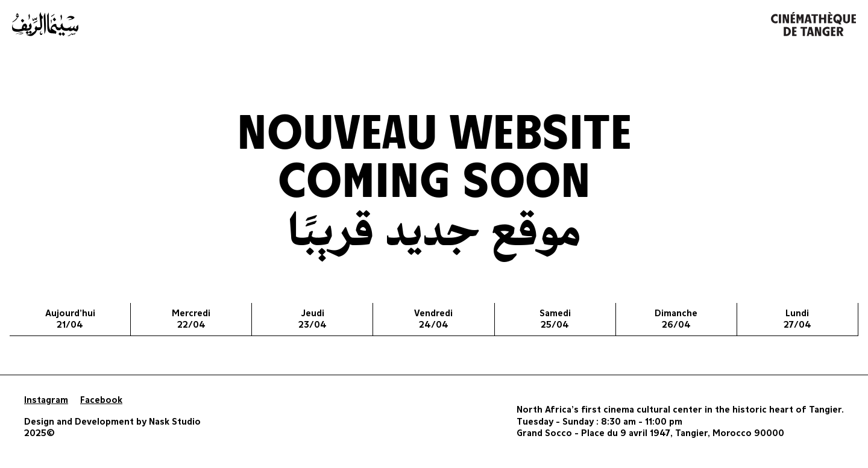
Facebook (101, 400)
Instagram (46, 400)
